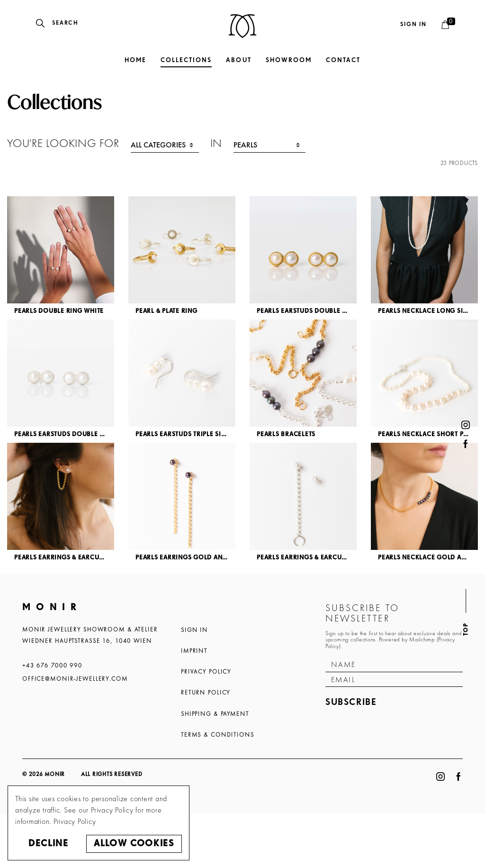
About (238, 60)
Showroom (289, 60)
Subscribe (351, 702)
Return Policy (206, 693)
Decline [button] (48, 844)
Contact (343, 60)
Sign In (194, 630)
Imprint (194, 651)
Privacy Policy (206, 672)
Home (135, 60)
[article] (61, 258)
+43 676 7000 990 (52, 666)
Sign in (413, 24)
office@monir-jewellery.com (75, 679)
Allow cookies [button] (134, 844)
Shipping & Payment (215, 714)
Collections (186, 60)
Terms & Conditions (218, 735)
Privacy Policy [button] (75, 821)
